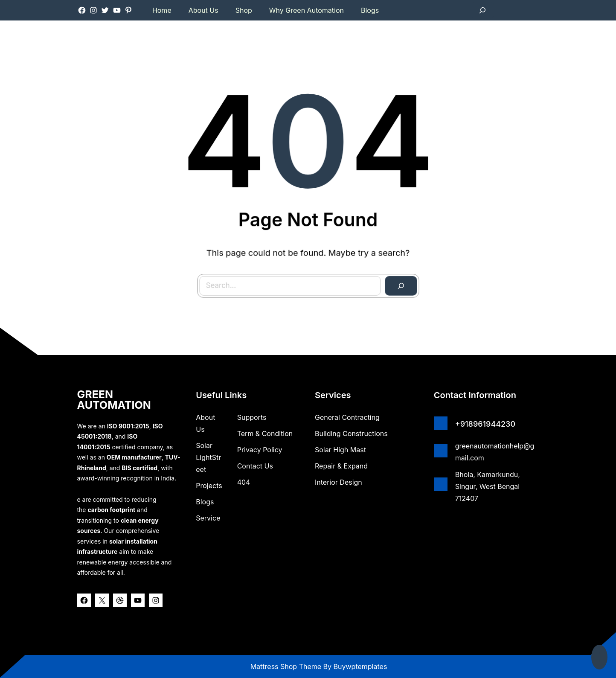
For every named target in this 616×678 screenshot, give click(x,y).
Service (208, 518)
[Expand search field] (482, 10)
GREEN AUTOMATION (114, 400)
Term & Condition (265, 434)
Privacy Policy (260, 450)
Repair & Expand (341, 466)
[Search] (393, 277)
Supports (252, 417)
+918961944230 (485, 424)
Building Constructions (351, 434)
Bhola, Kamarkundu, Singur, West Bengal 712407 (488, 486)
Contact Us (255, 466)
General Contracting (347, 417)
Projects (209, 486)
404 (244, 482)
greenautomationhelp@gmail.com (495, 452)
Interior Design (339, 482)
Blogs (205, 502)
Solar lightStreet (208, 457)
